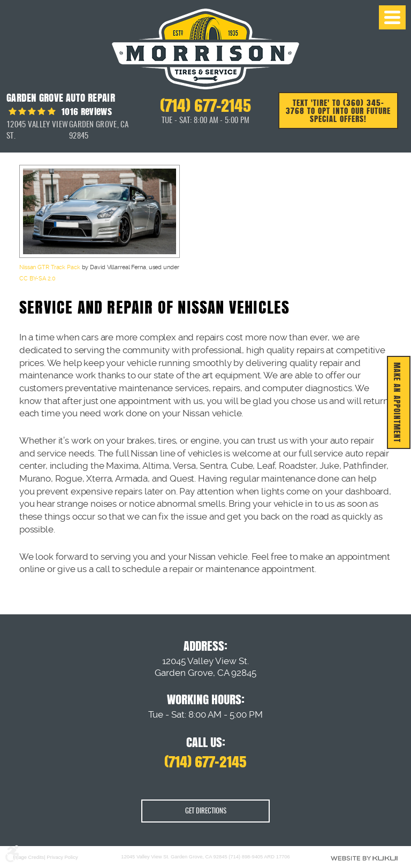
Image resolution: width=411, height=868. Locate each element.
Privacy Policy (62, 858)
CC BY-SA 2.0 (37, 279)
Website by (364, 858)
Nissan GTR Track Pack (50, 267)
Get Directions (206, 812)
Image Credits (28, 858)
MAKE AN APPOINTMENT (397, 402)
